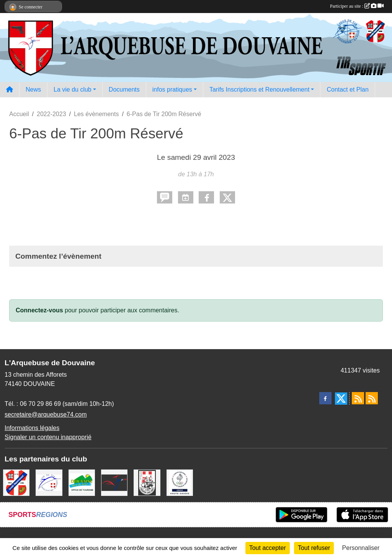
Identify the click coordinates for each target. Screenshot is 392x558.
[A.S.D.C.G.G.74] (147, 482)
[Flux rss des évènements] (372, 398)
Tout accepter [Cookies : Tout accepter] (268, 548)
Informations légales (32, 428)
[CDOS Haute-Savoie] (180, 482)
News (33, 89)
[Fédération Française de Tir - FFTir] (114, 482)
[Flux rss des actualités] (358, 398)
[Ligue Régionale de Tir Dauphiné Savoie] (49, 482)
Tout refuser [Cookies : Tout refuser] (314, 548)
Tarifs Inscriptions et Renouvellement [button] (259, 89)
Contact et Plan (347, 89)
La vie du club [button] (73, 89)
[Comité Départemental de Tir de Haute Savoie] (16, 482)
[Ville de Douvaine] (82, 482)
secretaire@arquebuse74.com (46, 414)
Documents (124, 89)
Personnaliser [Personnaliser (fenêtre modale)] (361, 548)
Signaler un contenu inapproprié (48, 437)
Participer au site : (357, 6)
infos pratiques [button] (172, 89)
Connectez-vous (39, 310)
